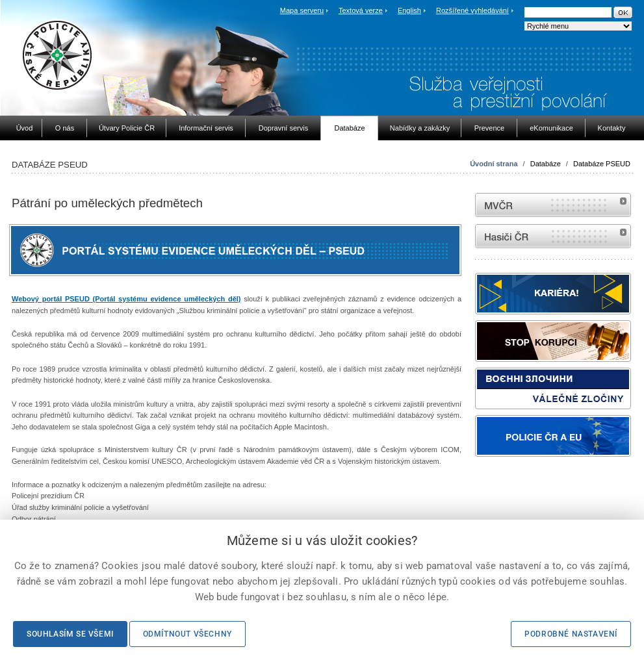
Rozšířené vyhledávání (472, 10)
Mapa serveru (302, 10)
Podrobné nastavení (571, 634)
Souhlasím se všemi (70, 634)
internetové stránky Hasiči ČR (553, 236)
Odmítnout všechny (187, 634)
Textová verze (361, 10)
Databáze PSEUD (602, 164)
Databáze (546, 164)
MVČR (553, 205)
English (409, 10)
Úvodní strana (494, 164)
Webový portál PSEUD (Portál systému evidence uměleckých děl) (126, 299)
